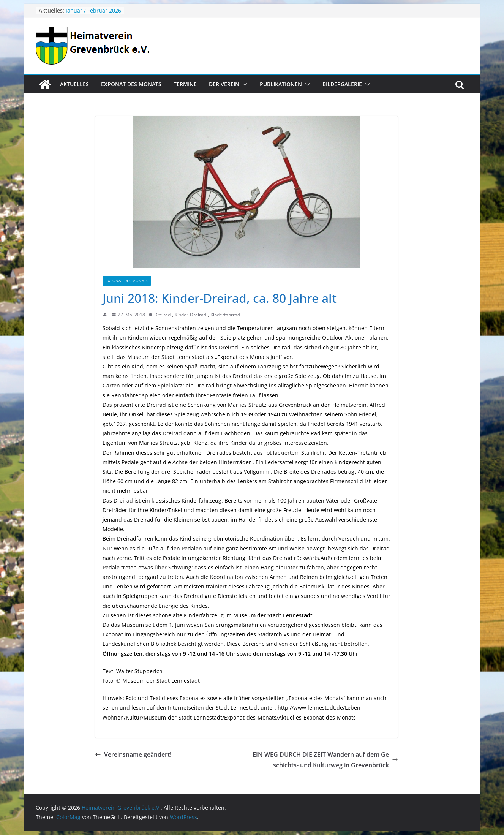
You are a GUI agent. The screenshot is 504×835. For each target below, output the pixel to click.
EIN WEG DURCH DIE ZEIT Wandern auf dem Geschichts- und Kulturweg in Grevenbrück (325, 760)
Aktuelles (74, 84)
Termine (185, 84)
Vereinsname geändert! (133, 754)
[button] (243, 84)
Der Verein (224, 84)
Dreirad (162, 315)
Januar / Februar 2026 (93, 10)
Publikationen (281, 84)
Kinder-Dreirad (190, 315)
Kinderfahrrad (225, 315)
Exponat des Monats (131, 84)
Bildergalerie (342, 84)
